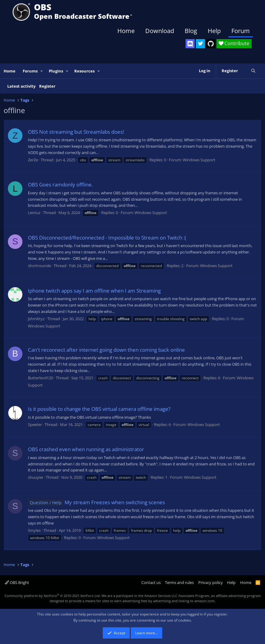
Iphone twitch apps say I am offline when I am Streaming (94, 291)
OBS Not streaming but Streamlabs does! (76, 132)
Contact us (151, 582)
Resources (84, 71)
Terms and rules (179, 582)
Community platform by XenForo (53, 596)
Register (47, 86)
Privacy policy (211, 582)
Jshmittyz (36, 319)
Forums (30, 71)
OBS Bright (17, 582)
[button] (42, 71)
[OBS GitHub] (211, 44)
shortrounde (39, 266)
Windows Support (199, 160)
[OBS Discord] (190, 44)
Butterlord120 (40, 378)
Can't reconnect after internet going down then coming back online (106, 350)
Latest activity (21, 86)
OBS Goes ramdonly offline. (60, 184)
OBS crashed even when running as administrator (86, 449)
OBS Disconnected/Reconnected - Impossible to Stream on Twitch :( (107, 238)
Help (214, 31)
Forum (241, 31)
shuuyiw (35, 477)
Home (126, 31)
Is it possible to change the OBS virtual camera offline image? (99, 409)
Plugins (56, 71)
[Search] (253, 71)
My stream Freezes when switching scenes (96, 502)
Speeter (35, 424)
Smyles (34, 530)
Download (160, 31)
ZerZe (33, 160)
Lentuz (34, 213)
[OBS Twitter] (200, 44)
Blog (191, 31)
